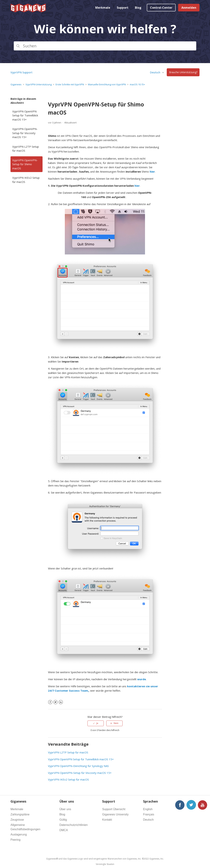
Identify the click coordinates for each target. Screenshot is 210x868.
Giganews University (115, 814)
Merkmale (103, 8)
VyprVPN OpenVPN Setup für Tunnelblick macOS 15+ (25, 115)
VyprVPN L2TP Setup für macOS (26, 149)
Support (123, 8)
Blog (138, 8)
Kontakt (107, 820)
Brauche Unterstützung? (183, 72)
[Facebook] (50, 702)
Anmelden (189, 8)
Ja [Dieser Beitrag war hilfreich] (97, 723)
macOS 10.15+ (137, 84)
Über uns (65, 809)
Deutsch (155, 72)
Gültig (63, 820)
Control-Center (161, 8)
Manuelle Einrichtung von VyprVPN (107, 84)
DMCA (64, 830)
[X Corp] (55, 702)
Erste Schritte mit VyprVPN (70, 84)
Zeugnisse (17, 820)
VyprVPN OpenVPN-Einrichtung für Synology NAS (78, 766)
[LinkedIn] (61, 702)
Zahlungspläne (20, 814)
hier (152, 172)
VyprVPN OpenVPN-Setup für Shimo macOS (25, 164)
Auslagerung (19, 834)
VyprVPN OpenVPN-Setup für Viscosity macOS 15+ (25, 133)
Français (149, 814)
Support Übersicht (114, 809)
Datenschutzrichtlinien (74, 825)
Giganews (16, 84)
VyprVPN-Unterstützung (39, 84)
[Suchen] (105, 46)
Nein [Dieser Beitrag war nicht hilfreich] (116, 723)
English (148, 809)
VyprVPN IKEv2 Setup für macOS (26, 180)
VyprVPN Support (21, 72)
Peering (15, 840)
